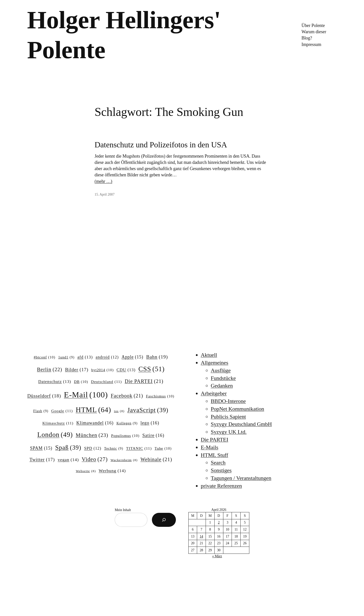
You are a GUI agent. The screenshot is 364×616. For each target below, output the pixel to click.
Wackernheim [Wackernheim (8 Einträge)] (124, 460)
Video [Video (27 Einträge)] (95, 459)
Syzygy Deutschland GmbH (241, 424)
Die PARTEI (215, 440)
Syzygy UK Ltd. (229, 432)
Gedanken (222, 386)
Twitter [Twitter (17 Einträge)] (42, 460)
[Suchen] (164, 520)
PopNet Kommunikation (238, 409)
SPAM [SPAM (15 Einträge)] (41, 448)
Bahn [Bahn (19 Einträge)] (157, 357)
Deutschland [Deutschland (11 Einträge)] (106, 382)
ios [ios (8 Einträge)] (119, 411)
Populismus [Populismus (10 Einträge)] (125, 436)
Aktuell (209, 355)
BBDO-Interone (228, 401)
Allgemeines (215, 363)
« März (217, 556)
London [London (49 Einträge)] (55, 435)
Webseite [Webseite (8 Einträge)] (86, 471)
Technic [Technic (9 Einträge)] (114, 448)
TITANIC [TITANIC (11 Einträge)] (139, 448)
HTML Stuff (215, 455)
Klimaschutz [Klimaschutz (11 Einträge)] (58, 423)
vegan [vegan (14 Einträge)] (68, 460)
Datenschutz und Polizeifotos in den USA (161, 145)
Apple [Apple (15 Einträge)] (133, 357)
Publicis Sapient (228, 417)
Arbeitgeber (214, 393)
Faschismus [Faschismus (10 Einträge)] (160, 396)
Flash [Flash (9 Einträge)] (41, 411)
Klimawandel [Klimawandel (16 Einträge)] (95, 423)
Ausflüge (221, 370)
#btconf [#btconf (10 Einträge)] (44, 357)
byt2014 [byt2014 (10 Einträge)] (102, 370)
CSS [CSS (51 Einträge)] (152, 369)
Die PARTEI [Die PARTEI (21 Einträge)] (144, 381)
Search (218, 462)
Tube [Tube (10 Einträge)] (163, 449)
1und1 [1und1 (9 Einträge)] (66, 357)
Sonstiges (221, 470)
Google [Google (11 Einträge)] (62, 411)
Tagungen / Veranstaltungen (241, 478)
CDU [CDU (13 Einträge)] (126, 370)
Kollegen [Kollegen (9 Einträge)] (127, 423)
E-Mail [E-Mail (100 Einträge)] (86, 395)
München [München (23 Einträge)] (92, 435)
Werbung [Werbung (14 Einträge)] (112, 471)
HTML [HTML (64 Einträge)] (93, 410)
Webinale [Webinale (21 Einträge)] (156, 460)
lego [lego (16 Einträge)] (150, 423)
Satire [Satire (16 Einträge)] (153, 436)
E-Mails (210, 447)
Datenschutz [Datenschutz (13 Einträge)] (55, 382)
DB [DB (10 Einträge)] (81, 382)
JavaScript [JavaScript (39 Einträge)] (148, 410)
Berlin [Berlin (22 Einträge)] (50, 370)
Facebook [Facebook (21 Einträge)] (127, 396)
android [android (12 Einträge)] (107, 357)
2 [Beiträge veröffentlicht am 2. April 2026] (219, 522)
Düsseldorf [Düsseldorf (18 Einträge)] (44, 396)
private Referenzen (221, 486)
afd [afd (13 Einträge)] (85, 357)
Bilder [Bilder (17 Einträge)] (77, 370)
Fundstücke (223, 378)
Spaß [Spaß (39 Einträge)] (68, 448)
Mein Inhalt (123, 510)
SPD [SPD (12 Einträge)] (93, 448)
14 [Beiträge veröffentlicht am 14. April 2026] (201, 536)
